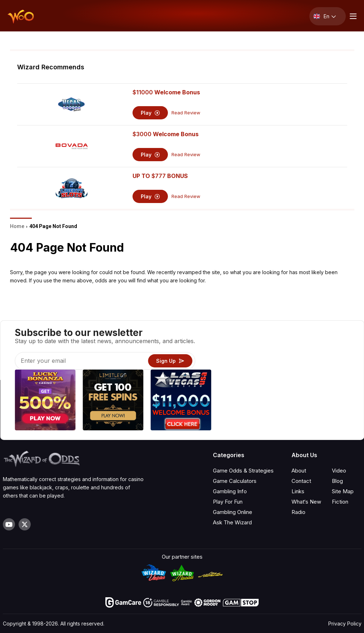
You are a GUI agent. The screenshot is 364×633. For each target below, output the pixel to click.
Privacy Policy (345, 624)
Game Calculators (235, 481)
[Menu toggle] (352, 16)
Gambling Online (233, 512)
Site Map (343, 491)
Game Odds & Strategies (243, 471)
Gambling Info (230, 491)
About (299, 471)
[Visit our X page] (25, 524)
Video (339, 471)
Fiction (340, 502)
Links (298, 491)
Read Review (186, 113)
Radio (298, 512)
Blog (337, 481)
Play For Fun (228, 502)
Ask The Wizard (232, 522)
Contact (301, 481)
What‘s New (306, 502)
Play (150, 113)
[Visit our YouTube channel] (9, 524)
